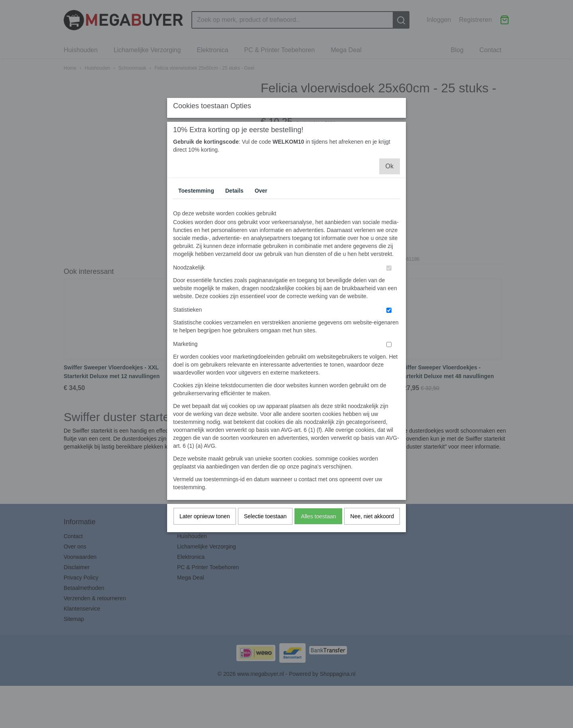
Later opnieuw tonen (205, 587)
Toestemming (196, 262)
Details (234, 262)
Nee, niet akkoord (372, 587)
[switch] (389, 339)
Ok (390, 237)
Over (261, 262)
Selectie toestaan (265, 587)
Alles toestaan (318, 587)
